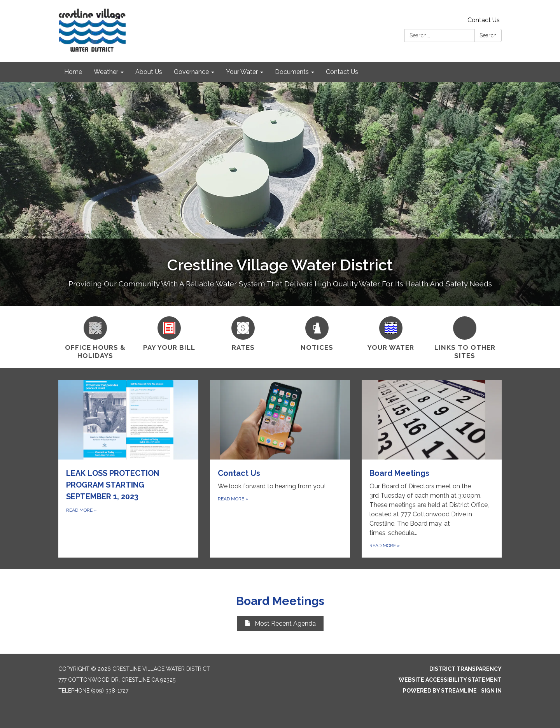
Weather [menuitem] (106, 72)
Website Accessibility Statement (450, 680)
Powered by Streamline (440, 691)
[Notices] (317, 333)
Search (488, 35)
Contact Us (484, 20)
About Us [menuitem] (149, 72)
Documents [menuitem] (292, 72)
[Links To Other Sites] (465, 337)
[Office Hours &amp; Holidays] (95, 337)
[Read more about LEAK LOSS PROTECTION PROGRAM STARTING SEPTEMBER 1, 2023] (128, 469)
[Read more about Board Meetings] (432, 469)
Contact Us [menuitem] (342, 72)
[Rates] (243, 333)
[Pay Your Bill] (169, 333)
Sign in (491, 691)
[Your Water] (391, 333)
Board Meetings (280, 601)
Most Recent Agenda (280, 624)
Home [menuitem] (73, 72)
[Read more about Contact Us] (280, 469)
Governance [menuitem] (191, 72)
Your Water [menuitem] (242, 72)
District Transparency (465, 669)
